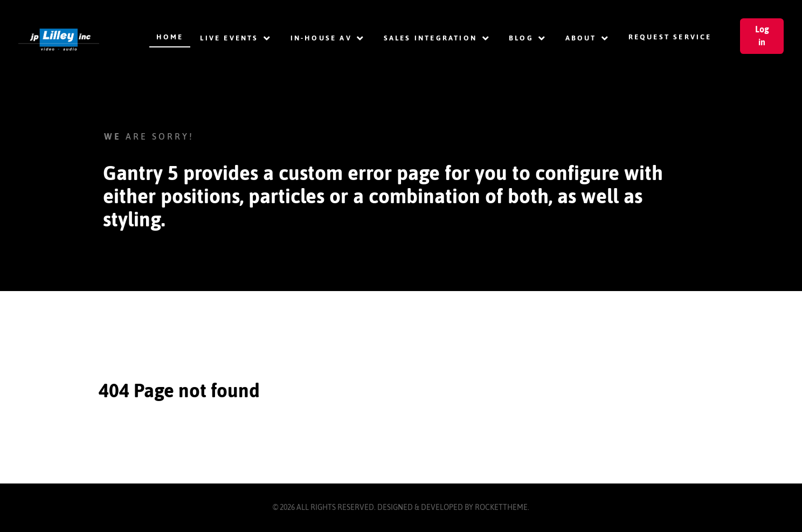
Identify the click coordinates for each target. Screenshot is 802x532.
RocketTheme (501, 507)
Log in (762, 36)
